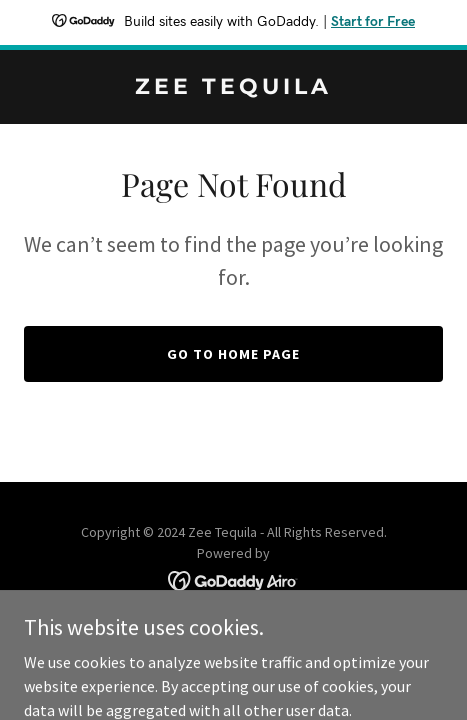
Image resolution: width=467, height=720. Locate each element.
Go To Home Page (233, 354)
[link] (233, 88)
